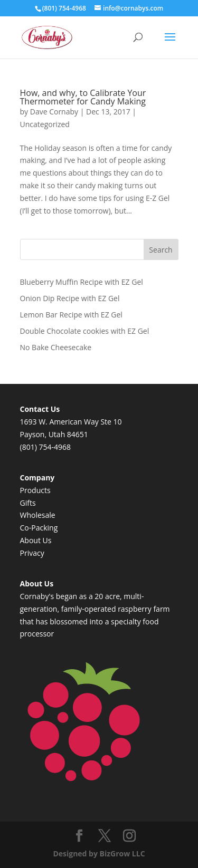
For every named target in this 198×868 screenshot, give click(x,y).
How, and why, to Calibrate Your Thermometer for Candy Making (83, 97)
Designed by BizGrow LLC (99, 853)
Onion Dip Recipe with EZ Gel (70, 298)
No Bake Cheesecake (56, 347)
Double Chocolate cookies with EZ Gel (85, 331)
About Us (36, 540)
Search (161, 250)
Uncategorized (45, 124)
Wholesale (38, 515)
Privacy (32, 553)
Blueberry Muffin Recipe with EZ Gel (82, 282)
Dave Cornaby (54, 112)
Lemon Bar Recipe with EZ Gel (71, 315)
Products (35, 490)
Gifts (28, 503)
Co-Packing (39, 528)
